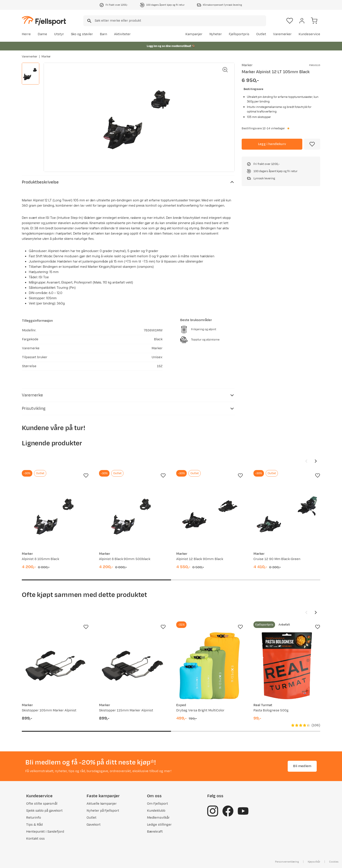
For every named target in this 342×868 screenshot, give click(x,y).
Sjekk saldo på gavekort (44, 811)
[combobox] (175, 21)
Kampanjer (194, 34)
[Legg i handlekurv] (272, 144)
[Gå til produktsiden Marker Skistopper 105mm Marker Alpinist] (55, 666)
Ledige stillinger (159, 825)
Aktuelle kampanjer (102, 804)
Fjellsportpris (239, 34)
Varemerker (282, 34)
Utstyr (59, 34)
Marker (46, 57)
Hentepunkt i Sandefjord (45, 832)
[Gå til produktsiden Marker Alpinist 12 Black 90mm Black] (210, 514)
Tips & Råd (34, 825)
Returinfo (34, 818)
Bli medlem (302, 766)
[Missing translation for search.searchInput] (89, 21)
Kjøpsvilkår (314, 862)
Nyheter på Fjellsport (103, 811)
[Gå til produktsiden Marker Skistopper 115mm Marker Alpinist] (132, 666)
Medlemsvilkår (158, 818)
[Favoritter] (290, 21)
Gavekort (94, 825)
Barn (103, 34)
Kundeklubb (156, 811)
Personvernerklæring (287, 862)
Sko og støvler (82, 34)
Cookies (334, 862)
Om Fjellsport (158, 804)
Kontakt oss (35, 839)
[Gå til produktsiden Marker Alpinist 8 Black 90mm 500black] (132, 514)
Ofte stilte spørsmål (42, 804)
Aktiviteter (122, 34)
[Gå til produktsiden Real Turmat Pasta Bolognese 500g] (287, 666)
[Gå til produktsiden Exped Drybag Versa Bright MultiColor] (210, 666)
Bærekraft (155, 832)
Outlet (261, 34)
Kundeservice (309, 34)
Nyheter (216, 34)
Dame (42, 34)
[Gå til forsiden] (44, 21)
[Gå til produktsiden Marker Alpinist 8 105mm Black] (55, 514)
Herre (26, 34)
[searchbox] (180, 21)
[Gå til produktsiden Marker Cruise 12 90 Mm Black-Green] (287, 514)
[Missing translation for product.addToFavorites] (312, 144)
